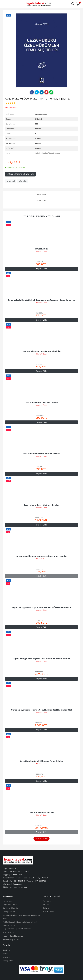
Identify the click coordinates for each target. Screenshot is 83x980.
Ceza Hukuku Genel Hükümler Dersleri (42, 454)
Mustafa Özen (41, 251)
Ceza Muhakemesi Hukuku (41, 812)
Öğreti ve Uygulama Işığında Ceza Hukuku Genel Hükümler (41, 659)
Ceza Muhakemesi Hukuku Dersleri (41, 403)
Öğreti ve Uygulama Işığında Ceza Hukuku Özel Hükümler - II (41, 607)
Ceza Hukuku (54, 153)
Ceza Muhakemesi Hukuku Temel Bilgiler (41, 351)
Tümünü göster (41, 839)
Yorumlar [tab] (41, 200)
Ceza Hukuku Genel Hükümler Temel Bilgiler (41, 761)
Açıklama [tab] (41, 194)
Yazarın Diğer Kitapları (41, 216)
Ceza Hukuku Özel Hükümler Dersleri (41, 505)
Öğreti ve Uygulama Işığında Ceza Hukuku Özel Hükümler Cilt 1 (41, 710)
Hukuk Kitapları (41, 153)
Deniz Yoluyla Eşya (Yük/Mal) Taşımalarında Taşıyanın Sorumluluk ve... (41, 300)
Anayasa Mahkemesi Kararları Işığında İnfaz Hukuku (41, 556)
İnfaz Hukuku (41, 249)
